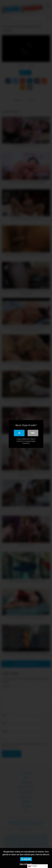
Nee (33, 433)
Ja (19, 433)
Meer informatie (26, 864)
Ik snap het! (26, 859)
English (32, 866)
